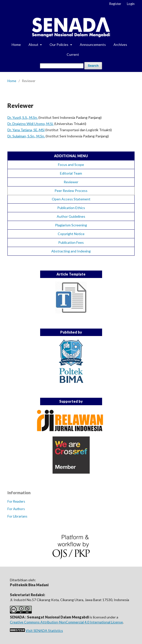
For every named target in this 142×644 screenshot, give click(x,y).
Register (115, 4)
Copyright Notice (71, 234)
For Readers (16, 501)
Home (16, 45)
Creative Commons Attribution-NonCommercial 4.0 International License (66, 622)
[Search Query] (62, 66)
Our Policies (59, 45)
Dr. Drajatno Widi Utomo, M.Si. (30, 124)
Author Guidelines (71, 216)
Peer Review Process (71, 191)
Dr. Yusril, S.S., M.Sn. (23, 117)
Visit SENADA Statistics (44, 630)
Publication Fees (71, 242)
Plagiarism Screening (71, 225)
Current (73, 54)
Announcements (93, 45)
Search (93, 66)
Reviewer (71, 182)
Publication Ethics (71, 208)
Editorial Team (71, 173)
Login (131, 4)
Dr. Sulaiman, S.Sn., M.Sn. (26, 136)
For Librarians (17, 516)
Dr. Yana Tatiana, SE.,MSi (26, 130)
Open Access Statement (71, 199)
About (34, 45)
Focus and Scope (71, 165)
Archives (120, 45)
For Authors (16, 509)
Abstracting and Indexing (71, 251)
